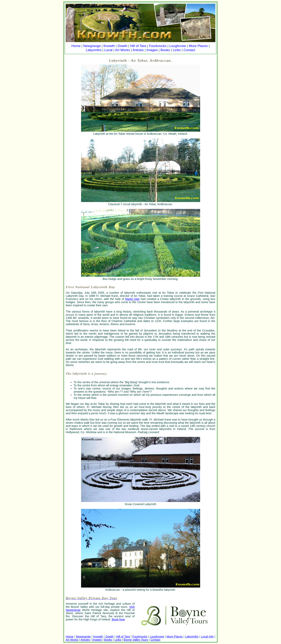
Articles (138, 50)
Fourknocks (158, 46)
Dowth (122, 46)
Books (165, 50)
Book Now (118, 619)
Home (76, 46)
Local (108, 50)
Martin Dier (132, 299)
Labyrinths (94, 50)
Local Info (207, 637)
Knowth (109, 46)
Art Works (123, 50)
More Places (198, 46)
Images (152, 50)
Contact (189, 50)
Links (177, 50)
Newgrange (92, 46)
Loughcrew (178, 46)
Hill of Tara (138, 46)
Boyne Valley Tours (136, 640)
